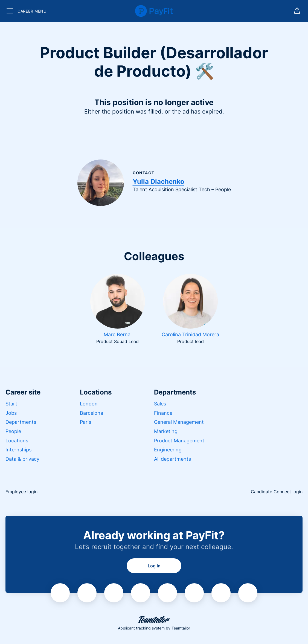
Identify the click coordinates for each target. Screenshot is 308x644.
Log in (154, 566)
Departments (21, 422)
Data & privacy (22, 459)
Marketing (166, 431)
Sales (160, 404)
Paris (85, 422)
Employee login (21, 492)
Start (11, 404)
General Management (179, 422)
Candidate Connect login (277, 492)
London (89, 404)
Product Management (179, 441)
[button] (297, 11)
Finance (163, 413)
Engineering (168, 450)
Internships (18, 450)
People (13, 431)
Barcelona (91, 413)
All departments (172, 459)
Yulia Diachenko (159, 182)
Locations (17, 441)
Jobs (11, 413)
